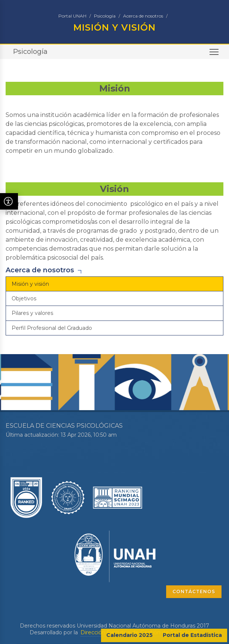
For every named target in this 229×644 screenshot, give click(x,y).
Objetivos (24, 298)
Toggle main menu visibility (215, 54)
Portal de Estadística (192, 635)
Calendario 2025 (129, 635)
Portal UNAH (72, 16)
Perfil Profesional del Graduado (52, 328)
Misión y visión (30, 284)
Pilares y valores (32, 313)
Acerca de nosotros (143, 16)
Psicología (105, 16)
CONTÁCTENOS (194, 592)
